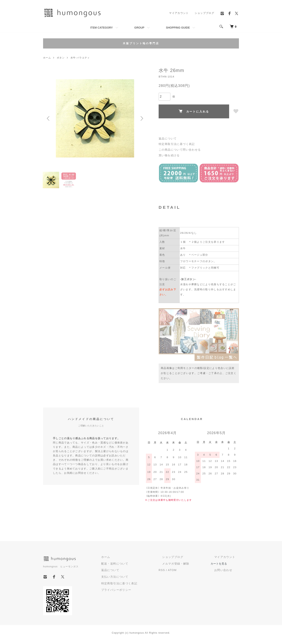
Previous (49, 118)
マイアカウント (179, 13)
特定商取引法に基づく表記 (175, 144)
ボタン (61, 58)
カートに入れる (194, 111)
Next (141, 118)
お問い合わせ (228, 573)
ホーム (47, 58)
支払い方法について (138, 579)
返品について (167, 138)
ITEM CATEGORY (102, 28)
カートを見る (228, 566)
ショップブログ (204, 13)
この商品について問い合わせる (178, 149)
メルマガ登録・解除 (189, 566)
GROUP (139, 28)
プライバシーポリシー (139, 591)
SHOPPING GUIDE (178, 28)
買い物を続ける (168, 154)
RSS (179, 572)
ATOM (189, 572)
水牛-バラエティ (80, 58)
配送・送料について (138, 566)
